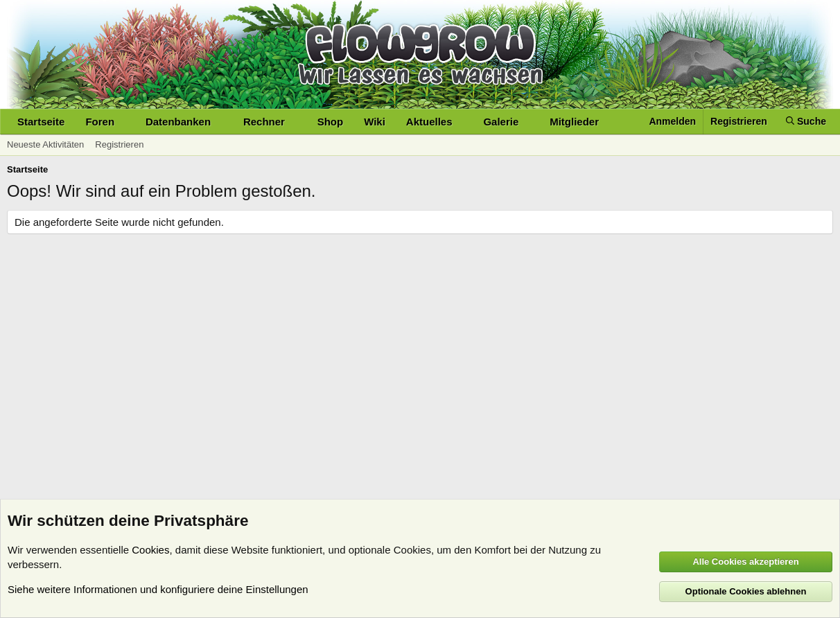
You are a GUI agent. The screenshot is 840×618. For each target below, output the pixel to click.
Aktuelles (429, 122)
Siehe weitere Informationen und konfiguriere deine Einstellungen (158, 589)
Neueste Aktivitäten (45, 144)
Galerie (501, 122)
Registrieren (119, 144)
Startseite (41, 122)
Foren (100, 122)
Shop (331, 122)
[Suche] (806, 122)
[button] (125, 122)
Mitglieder (574, 122)
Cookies (150, 550)
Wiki (375, 122)
